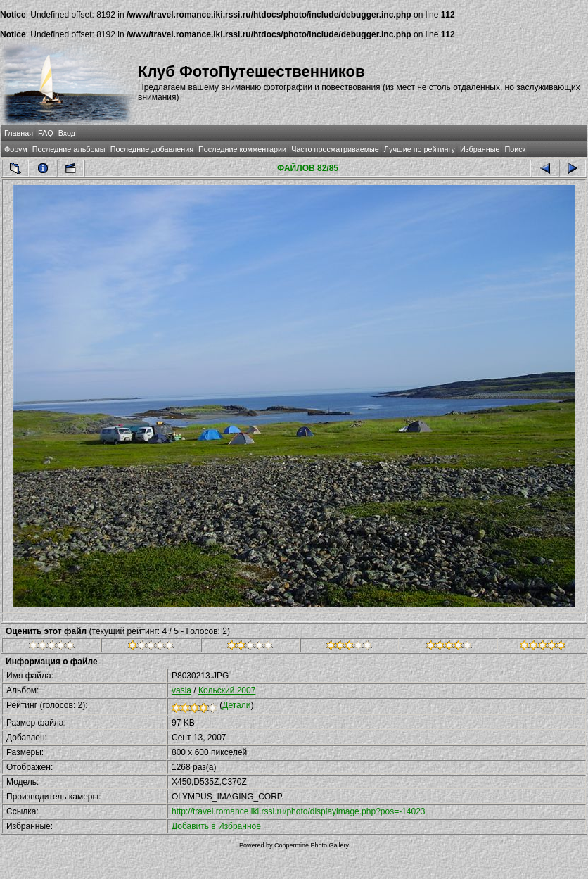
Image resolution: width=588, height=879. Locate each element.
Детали (236, 705)
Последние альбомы (69, 149)
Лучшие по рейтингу (420, 149)
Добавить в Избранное (216, 826)
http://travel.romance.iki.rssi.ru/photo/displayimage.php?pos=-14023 (299, 811)
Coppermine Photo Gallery (312, 845)
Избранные (480, 149)
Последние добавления (152, 149)
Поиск (515, 149)
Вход (67, 133)
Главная (19, 133)
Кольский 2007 (227, 690)
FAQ (46, 133)
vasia (181, 690)
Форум (16, 149)
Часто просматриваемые (335, 149)
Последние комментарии (242, 149)
